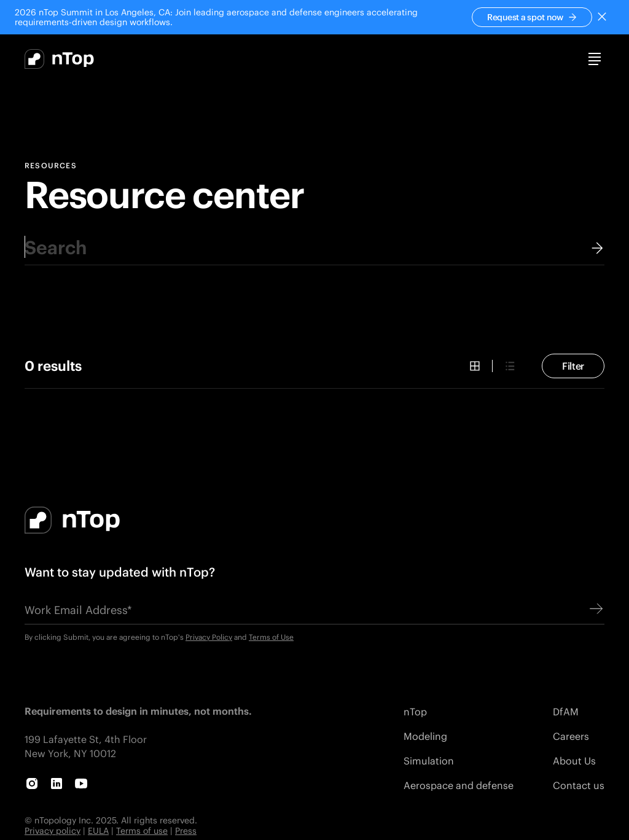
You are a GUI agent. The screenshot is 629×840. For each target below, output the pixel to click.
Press (186, 830)
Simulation (429, 760)
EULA (98, 830)
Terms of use (142, 830)
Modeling (425, 736)
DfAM (566, 711)
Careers (571, 736)
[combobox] (314, 247)
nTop (415, 711)
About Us (574, 760)
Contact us (579, 785)
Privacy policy (53, 830)
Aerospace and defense (459, 785)
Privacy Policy (209, 637)
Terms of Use (271, 637)
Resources (51, 166)
